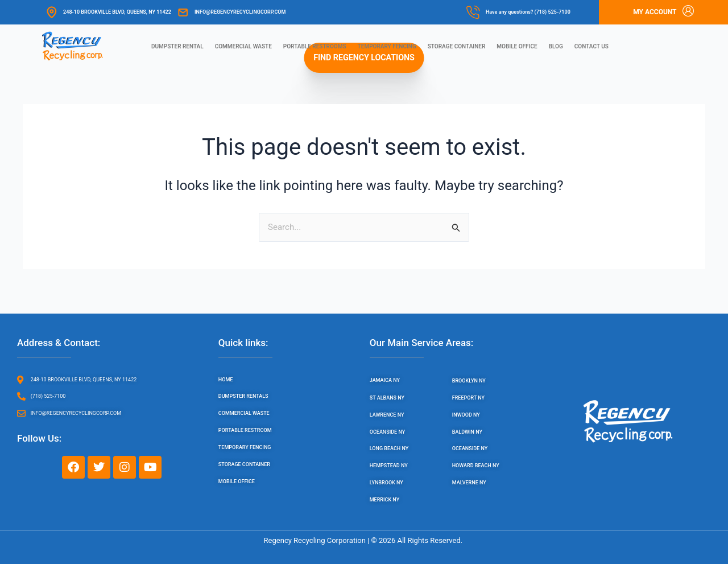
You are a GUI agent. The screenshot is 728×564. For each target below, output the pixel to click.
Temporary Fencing (387, 46)
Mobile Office (517, 46)
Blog (556, 46)
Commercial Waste (243, 46)
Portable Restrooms (315, 46)
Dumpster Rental (177, 46)
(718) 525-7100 (553, 12)
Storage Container (457, 46)
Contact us (591, 46)
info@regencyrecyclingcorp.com (240, 12)
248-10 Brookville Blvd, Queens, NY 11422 (117, 12)
